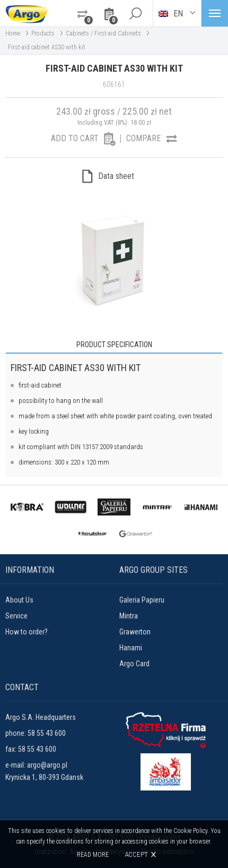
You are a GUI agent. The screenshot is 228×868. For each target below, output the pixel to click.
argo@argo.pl (47, 765)
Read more (93, 855)
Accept (136, 854)
